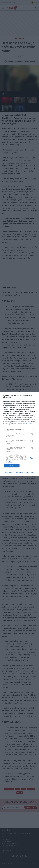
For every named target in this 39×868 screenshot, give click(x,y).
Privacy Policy (30, 473)
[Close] (35, 396)
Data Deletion (9, 473)
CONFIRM (12, 466)
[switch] (32, 434)
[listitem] (19, 430)
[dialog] (19, 434)
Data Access (19, 473)
